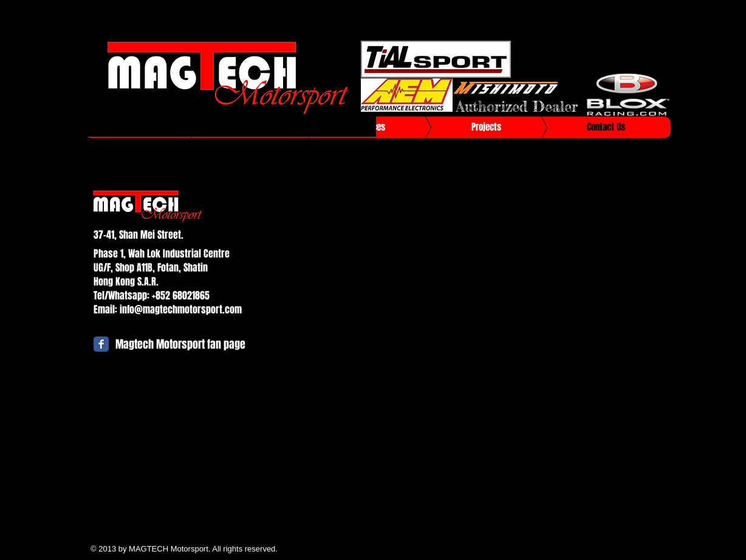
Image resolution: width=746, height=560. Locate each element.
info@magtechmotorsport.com (181, 309)
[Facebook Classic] (101, 344)
